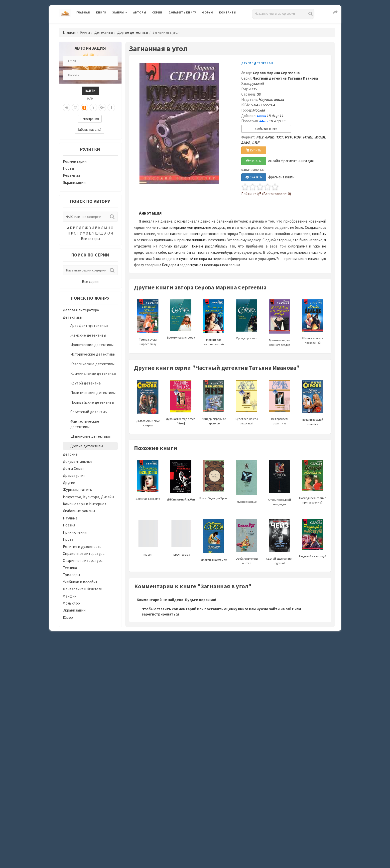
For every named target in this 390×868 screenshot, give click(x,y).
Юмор (68, 617)
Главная (83, 12)
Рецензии (71, 175)
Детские (70, 454)
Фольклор (71, 603)
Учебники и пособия (80, 582)
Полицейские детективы (92, 402)
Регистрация (90, 119)
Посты (68, 168)
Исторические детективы (93, 354)
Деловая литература (81, 310)
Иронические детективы (92, 345)
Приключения (75, 532)
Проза (68, 539)
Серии (157, 12)
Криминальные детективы (93, 373)
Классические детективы (93, 364)
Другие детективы (133, 32)
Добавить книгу (182, 12)
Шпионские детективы (91, 436)
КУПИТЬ (254, 150)
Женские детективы (88, 335)
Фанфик (70, 596)
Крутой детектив (86, 383)
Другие (69, 483)
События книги (266, 129)
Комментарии (75, 161)
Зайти (90, 91)
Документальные (78, 461)
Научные (70, 518)
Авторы (140, 12)
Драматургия (74, 475)
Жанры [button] (118, 12)
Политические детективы (93, 393)
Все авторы (90, 239)
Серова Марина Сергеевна (276, 73)
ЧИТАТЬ (254, 161)
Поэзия (69, 525)
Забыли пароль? (90, 130)
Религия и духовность (82, 547)
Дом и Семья (74, 468)
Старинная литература (83, 560)
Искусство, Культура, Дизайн (88, 497)
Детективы (104, 32)
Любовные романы (79, 511)
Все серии (90, 282)
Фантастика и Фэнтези (83, 589)
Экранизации (74, 183)
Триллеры (71, 575)
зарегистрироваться (160, 614)
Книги (101, 12)
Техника (70, 568)
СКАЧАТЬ (254, 177)
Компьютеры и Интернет (85, 504)
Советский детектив (89, 412)
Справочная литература (84, 554)
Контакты (228, 12)
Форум (208, 12)
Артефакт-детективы (89, 325)
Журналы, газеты (78, 490)
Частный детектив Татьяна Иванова (285, 78)
